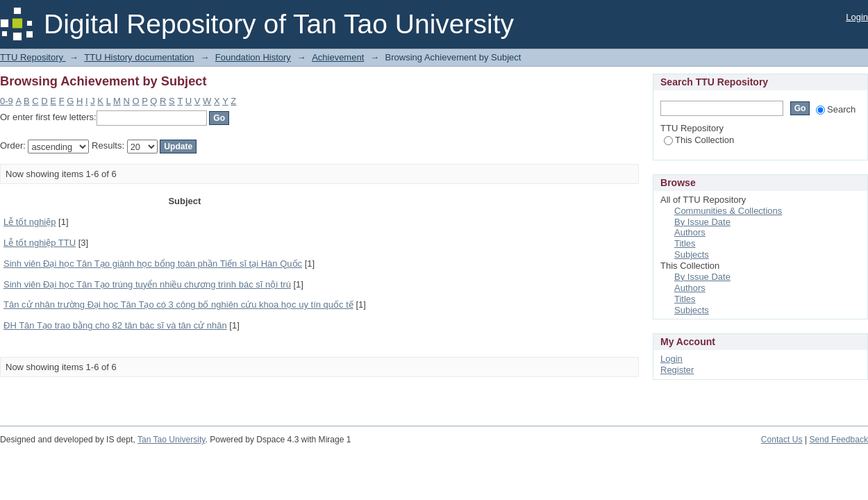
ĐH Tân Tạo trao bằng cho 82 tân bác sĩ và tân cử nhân (115, 325)
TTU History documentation (139, 57)
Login (857, 17)
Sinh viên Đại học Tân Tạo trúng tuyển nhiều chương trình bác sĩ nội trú (147, 284)
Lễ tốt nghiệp (30, 222)
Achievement (338, 57)
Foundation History (253, 57)
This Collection (699, 140)
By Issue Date (702, 222)
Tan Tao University (172, 440)
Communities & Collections (728, 211)
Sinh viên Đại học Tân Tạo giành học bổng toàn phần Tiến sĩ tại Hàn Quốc (153, 264)
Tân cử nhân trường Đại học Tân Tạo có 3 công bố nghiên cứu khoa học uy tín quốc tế (178, 305)
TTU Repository (33, 57)
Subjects (692, 255)
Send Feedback (838, 440)
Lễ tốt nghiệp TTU (40, 243)
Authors (690, 232)
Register (677, 370)
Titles (685, 243)
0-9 (7, 101)
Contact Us (782, 440)
